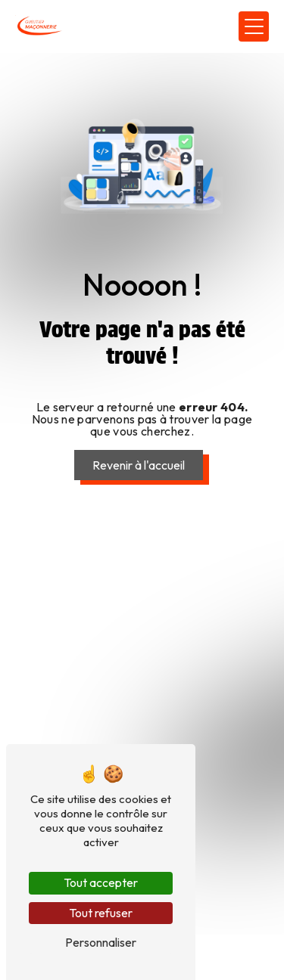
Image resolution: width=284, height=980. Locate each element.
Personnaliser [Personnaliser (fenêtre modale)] (101, 942)
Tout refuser (101, 913)
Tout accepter (101, 882)
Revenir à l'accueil (139, 465)
